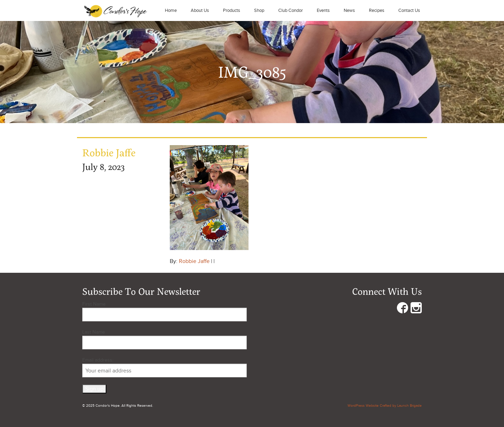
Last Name (94, 332)
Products (232, 10)
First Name (94, 304)
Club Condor (290, 10)
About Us (200, 10)
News (349, 10)
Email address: (164, 367)
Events (323, 10)
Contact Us (409, 10)
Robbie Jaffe (194, 261)
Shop (259, 10)
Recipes (377, 10)
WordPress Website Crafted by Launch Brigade (385, 406)
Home (171, 10)
